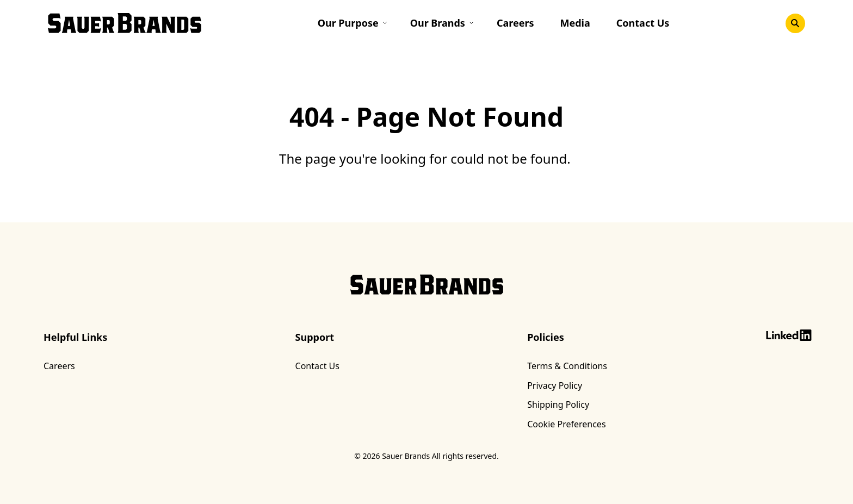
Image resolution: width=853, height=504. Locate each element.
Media (575, 23)
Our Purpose (348, 23)
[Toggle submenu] (388, 23)
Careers (515, 23)
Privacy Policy (555, 385)
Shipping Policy (558, 405)
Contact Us (643, 23)
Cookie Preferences (566, 425)
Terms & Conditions (567, 366)
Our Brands (438, 23)
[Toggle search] (795, 23)
